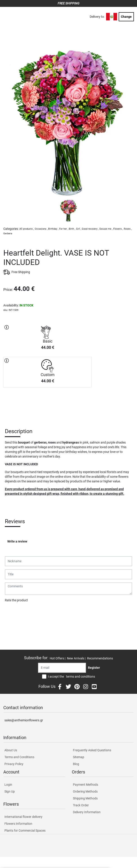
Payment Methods (86, 785)
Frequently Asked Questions (92, 750)
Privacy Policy (14, 764)
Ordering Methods (85, 791)
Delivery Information (87, 812)
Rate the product (16, 600)
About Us (11, 750)
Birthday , (53, 229)
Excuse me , (106, 229)
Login (8, 785)
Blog (76, 764)
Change (126, 17)
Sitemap (79, 757)
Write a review (17, 541)
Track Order (81, 805)
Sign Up (10, 791)
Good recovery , (90, 229)
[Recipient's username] (62, 668)
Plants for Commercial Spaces (25, 831)
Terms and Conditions (19, 757)
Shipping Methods (85, 798)
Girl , (79, 229)
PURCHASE (48, 403)
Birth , (72, 229)
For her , (64, 229)
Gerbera (8, 234)
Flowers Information (18, 824)
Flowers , (118, 229)
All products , (27, 229)
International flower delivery (23, 817)
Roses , (128, 229)
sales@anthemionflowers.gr (24, 720)
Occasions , (41, 229)
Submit (12, 612)
